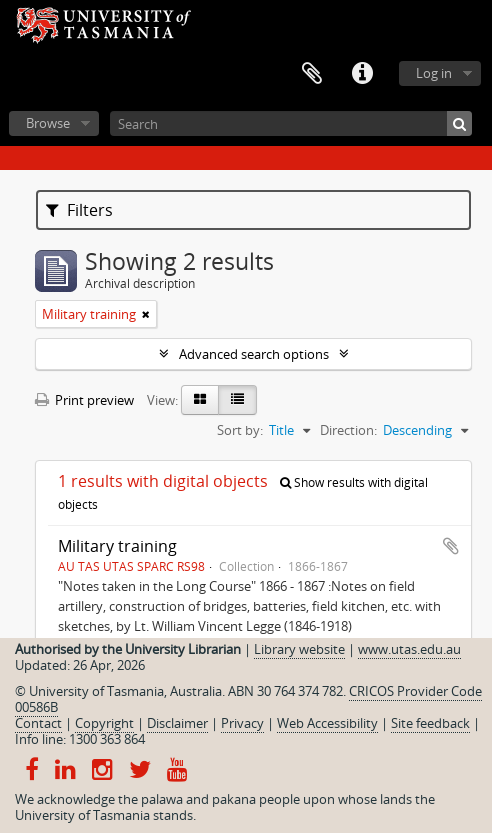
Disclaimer (177, 723)
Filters (79, 210)
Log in (434, 73)
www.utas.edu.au (409, 649)
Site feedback (430, 723)
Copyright (104, 723)
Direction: (348, 430)
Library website (299, 649)
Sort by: (240, 430)
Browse (48, 123)
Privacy (242, 723)
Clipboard (312, 74)
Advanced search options (254, 354)
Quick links (362, 74)
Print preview (84, 400)
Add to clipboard (451, 546)
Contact (38, 723)
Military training (117, 546)
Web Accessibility (327, 723)
